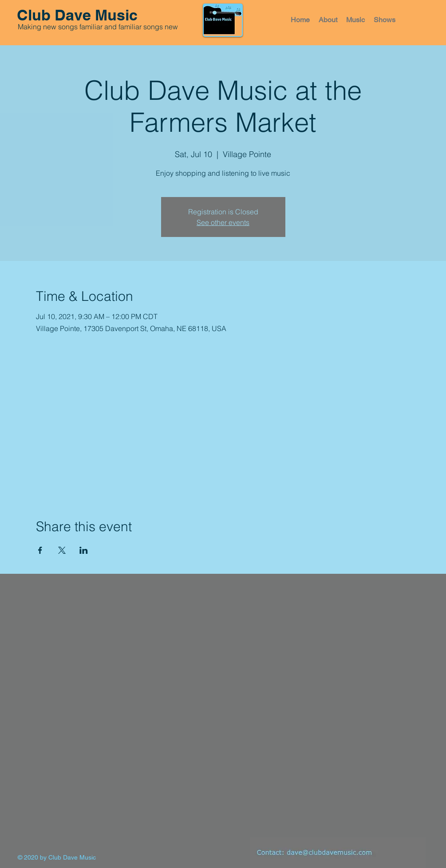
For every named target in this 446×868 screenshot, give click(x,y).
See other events (223, 222)
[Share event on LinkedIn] (84, 550)
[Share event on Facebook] (40, 550)
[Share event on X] (62, 550)
